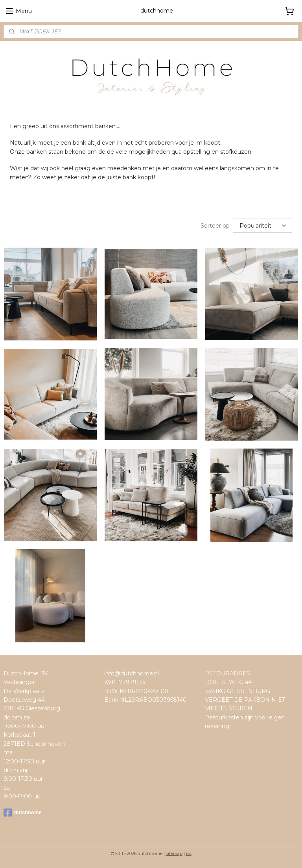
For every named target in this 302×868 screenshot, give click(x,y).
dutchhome (23, 813)
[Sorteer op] (262, 226)
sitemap (174, 853)
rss (189, 853)
